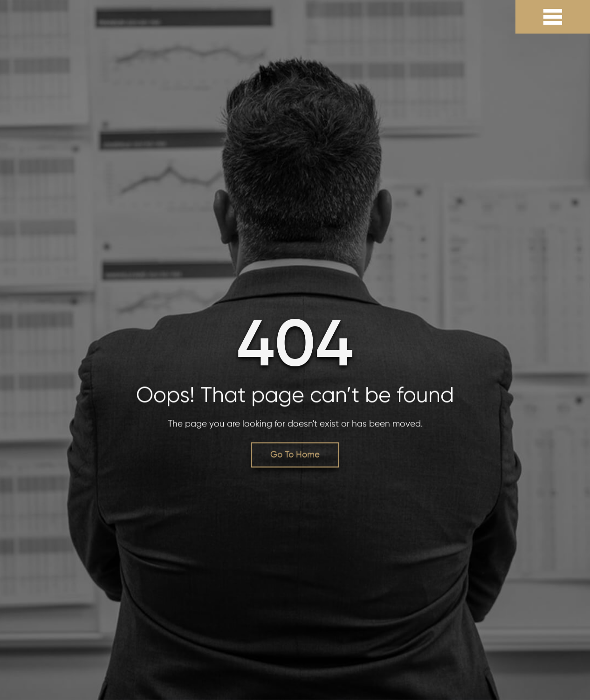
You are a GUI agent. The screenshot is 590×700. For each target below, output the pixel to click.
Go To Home (295, 455)
